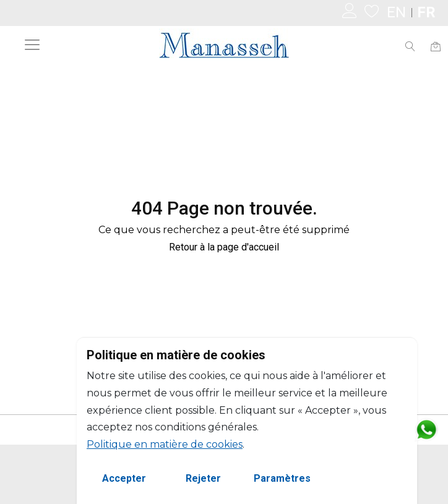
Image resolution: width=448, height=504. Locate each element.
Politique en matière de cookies (165, 444)
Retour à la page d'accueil (224, 247)
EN (396, 12)
